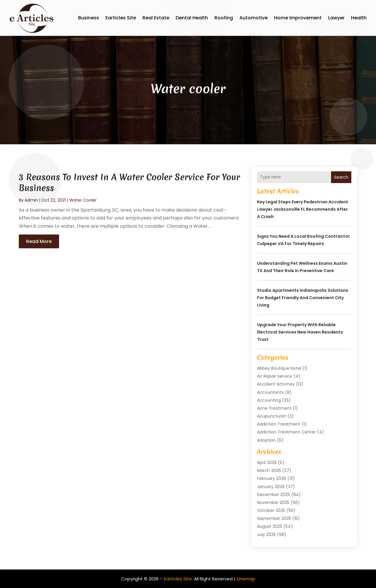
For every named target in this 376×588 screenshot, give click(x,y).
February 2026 (272, 478)
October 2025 (271, 510)
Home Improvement (298, 18)
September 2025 (274, 518)
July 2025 (266, 535)
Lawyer (336, 18)
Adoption (266, 440)
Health (359, 18)
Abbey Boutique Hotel (279, 368)
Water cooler (83, 200)
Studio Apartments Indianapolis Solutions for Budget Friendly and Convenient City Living (303, 298)
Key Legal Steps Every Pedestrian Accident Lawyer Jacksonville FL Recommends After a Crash (303, 209)
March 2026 (269, 470)
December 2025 (273, 495)
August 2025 (270, 526)
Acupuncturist (272, 416)
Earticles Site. (178, 579)
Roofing (224, 18)
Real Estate (156, 18)
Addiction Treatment (279, 424)
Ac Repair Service (275, 376)
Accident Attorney (276, 384)
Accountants (270, 392)
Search (341, 177)
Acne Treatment (274, 408)
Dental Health (192, 18)
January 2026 (271, 487)
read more (39, 241)
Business (89, 18)
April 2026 (267, 463)
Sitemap (246, 579)
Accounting (269, 400)
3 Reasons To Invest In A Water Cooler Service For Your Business (129, 182)
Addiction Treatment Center (286, 432)
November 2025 (273, 502)
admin (31, 200)
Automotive (254, 18)
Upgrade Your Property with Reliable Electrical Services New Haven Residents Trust (300, 332)
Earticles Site (121, 18)
